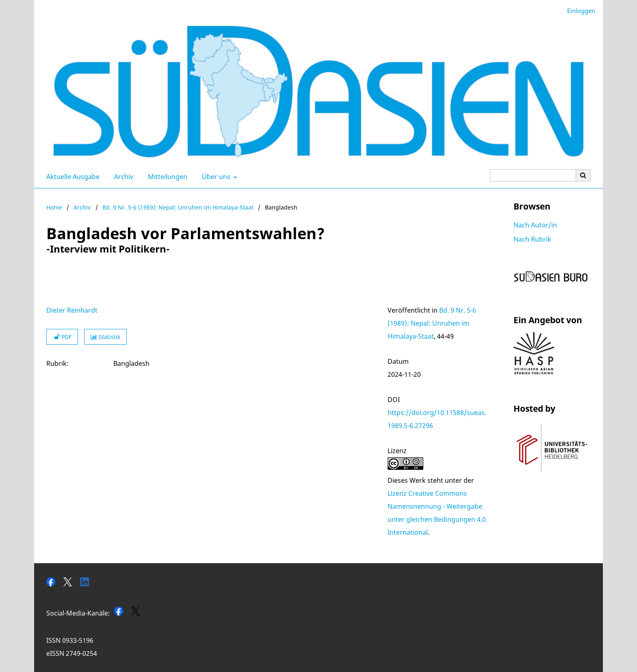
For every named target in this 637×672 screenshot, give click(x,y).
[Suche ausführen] (583, 175)
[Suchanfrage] (533, 175)
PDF (62, 337)
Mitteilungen (166, 177)
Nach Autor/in (535, 225)
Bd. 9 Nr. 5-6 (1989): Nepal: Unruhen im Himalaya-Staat (178, 207)
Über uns (215, 177)
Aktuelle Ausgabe (71, 177)
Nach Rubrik (532, 239)
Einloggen (578, 11)
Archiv (122, 177)
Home (54, 207)
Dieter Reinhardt (72, 310)
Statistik (105, 337)
